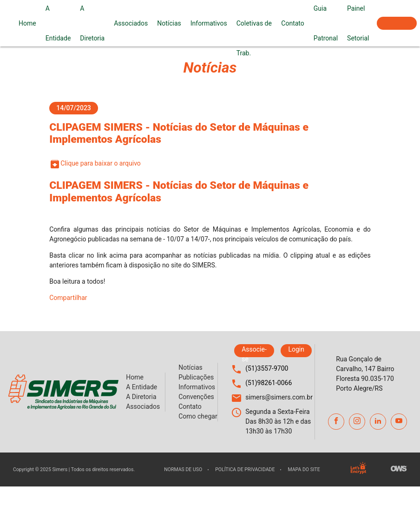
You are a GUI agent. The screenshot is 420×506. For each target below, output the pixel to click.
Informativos (209, 23)
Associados (131, 23)
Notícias (169, 23)
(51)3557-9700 (267, 368)
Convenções (196, 397)
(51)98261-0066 (269, 383)
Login (296, 349)
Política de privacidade (245, 469)
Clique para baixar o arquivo (95, 164)
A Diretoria (92, 23)
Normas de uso (183, 469)
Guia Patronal (326, 23)
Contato (292, 23)
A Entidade (58, 23)
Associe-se (397, 23)
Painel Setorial (358, 23)
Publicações (196, 377)
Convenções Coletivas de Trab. (254, 23)
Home (27, 23)
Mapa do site (304, 469)
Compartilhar (68, 298)
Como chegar (198, 416)
